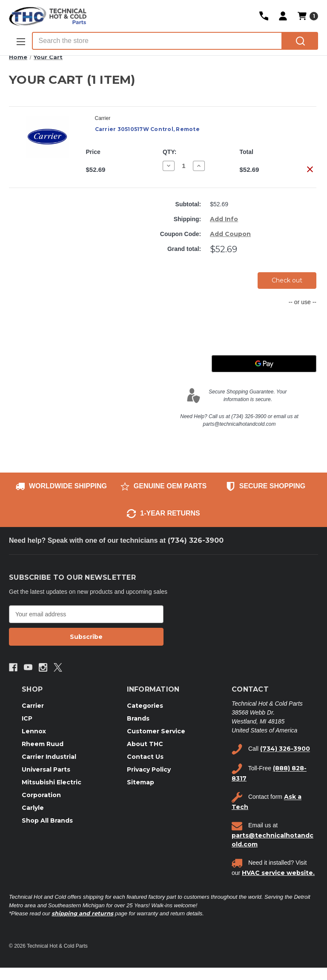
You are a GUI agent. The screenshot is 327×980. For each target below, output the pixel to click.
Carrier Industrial (49, 757)
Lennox (34, 731)
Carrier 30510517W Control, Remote (147, 129)
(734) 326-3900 (196, 540)
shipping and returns (82, 913)
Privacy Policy (149, 769)
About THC (145, 744)
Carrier (33, 706)
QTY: (169, 152)
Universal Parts (46, 769)
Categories (145, 706)
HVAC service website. (278, 873)
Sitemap (141, 782)
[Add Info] (224, 219)
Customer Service (156, 731)
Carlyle (33, 808)
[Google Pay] (264, 364)
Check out (287, 280)
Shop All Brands (47, 820)
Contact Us (145, 757)
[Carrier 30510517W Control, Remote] (184, 166)
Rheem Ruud (43, 744)
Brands (138, 718)
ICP (27, 718)
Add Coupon (230, 234)
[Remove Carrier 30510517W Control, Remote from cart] (310, 169)
